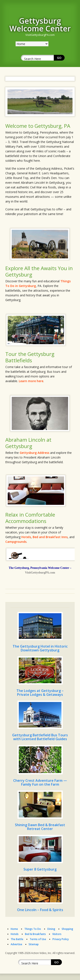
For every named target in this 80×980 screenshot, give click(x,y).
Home (14, 929)
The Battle (17, 939)
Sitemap (34, 944)
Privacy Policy (61, 939)
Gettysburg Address (34, 453)
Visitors (57, 934)
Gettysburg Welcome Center (40, 25)
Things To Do (33, 929)
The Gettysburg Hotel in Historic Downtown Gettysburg (40, 648)
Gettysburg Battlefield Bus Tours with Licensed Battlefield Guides (40, 737)
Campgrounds (16, 542)
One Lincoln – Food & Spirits (40, 910)
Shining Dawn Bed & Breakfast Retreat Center (40, 827)
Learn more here (31, 381)
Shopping (67, 929)
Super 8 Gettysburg (40, 869)
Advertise (16, 944)
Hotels (26, 537)
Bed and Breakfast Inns (50, 537)
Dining (51, 929)
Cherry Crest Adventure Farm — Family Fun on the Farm (40, 782)
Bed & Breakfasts (35, 934)
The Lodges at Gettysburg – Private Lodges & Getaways (40, 693)
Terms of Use (38, 939)
